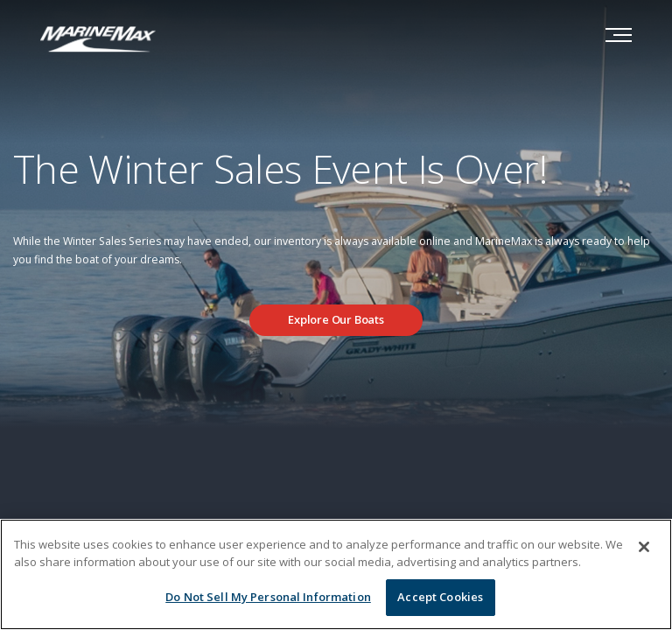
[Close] (644, 547)
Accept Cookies (440, 597)
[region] (336, 574)
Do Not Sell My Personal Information (268, 597)
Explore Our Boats (336, 319)
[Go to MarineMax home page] (98, 38)
